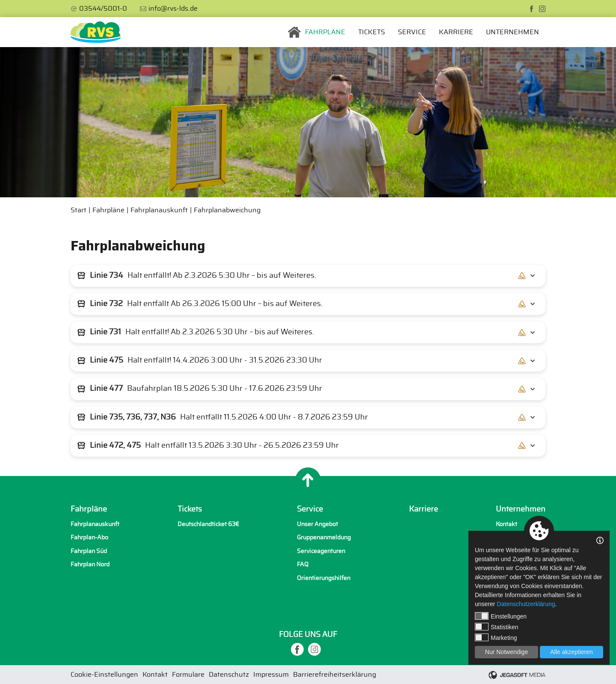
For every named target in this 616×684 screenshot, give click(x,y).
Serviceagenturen (321, 551)
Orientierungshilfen (324, 578)
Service (412, 32)
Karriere (456, 32)
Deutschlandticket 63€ (208, 524)
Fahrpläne (325, 32)
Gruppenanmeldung (324, 537)
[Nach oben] (308, 480)
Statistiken (497, 627)
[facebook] (532, 9)
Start (78, 210)
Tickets (372, 32)
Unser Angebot (317, 524)
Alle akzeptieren (572, 652)
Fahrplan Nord (90, 564)
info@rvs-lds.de (173, 9)
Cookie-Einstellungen (104, 675)
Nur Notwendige (506, 652)
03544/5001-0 (103, 9)
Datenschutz (229, 675)
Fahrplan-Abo (89, 537)
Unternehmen (512, 32)
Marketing (496, 637)
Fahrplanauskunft (159, 210)
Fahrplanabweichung (227, 210)
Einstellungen (501, 616)
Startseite (294, 32)
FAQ (303, 564)
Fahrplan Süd (89, 551)
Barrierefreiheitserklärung (335, 675)
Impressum (271, 675)
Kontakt (506, 524)
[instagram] (542, 9)
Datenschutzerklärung (526, 604)
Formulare (188, 675)
